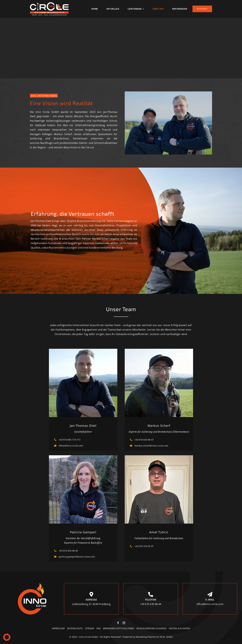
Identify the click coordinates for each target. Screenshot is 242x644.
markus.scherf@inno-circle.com (151, 446)
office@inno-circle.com (71, 446)
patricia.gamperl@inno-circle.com (77, 557)
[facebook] (118, 623)
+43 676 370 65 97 (144, 546)
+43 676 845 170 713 (70, 440)
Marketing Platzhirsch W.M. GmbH (154, 637)
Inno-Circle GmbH (89, 637)
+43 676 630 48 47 (144, 440)
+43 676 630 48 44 (68, 551)
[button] (7, 637)
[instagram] (124, 623)
